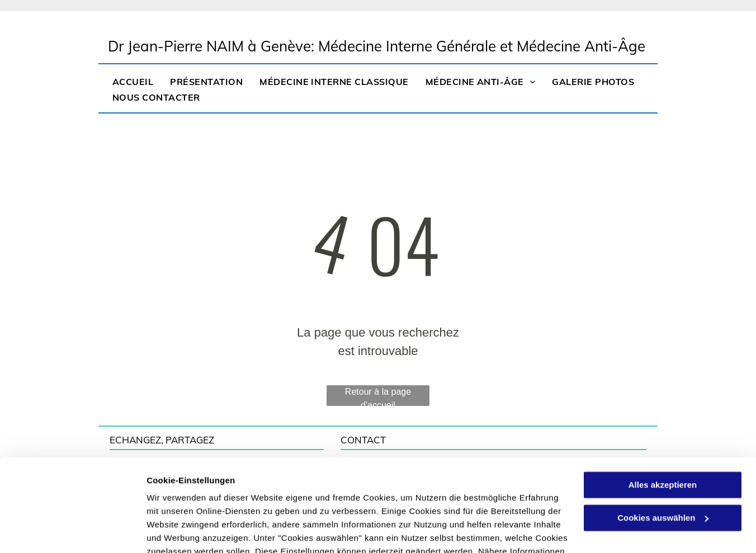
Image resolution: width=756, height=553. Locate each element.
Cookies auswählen (186, 531)
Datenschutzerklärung (363, 500)
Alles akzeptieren (663, 420)
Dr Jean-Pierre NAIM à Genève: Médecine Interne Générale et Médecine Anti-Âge (377, 46)
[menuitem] (133, 81)
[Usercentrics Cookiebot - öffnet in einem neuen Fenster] (72, 531)
